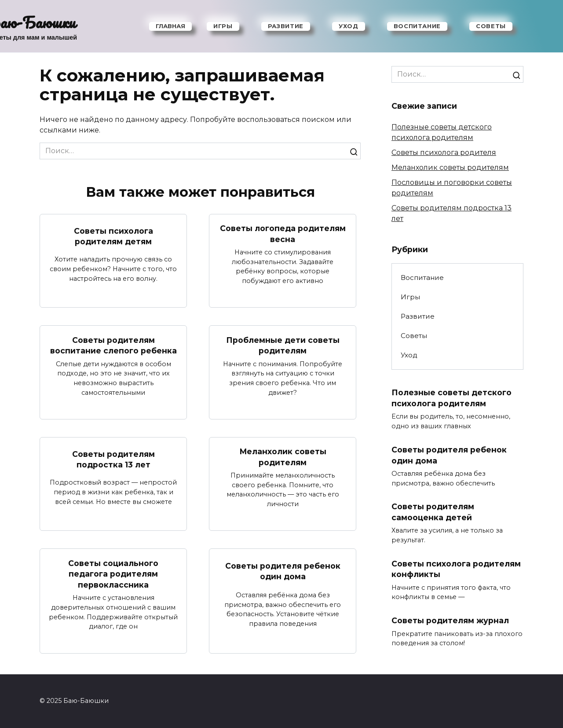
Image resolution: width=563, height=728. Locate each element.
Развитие (286, 26)
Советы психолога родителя (444, 153)
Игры (223, 26)
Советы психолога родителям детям (113, 236)
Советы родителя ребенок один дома (283, 571)
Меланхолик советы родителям (283, 457)
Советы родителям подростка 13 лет (113, 459)
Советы (491, 26)
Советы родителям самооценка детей (433, 512)
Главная (170, 26)
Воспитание (417, 26)
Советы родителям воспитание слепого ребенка (113, 345)
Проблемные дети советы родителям (283, 345)
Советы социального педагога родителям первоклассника (113, 574)
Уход (349, 26)
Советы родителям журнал (450, 620)
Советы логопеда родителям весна (283, 234)
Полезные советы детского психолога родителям (451, 398)
